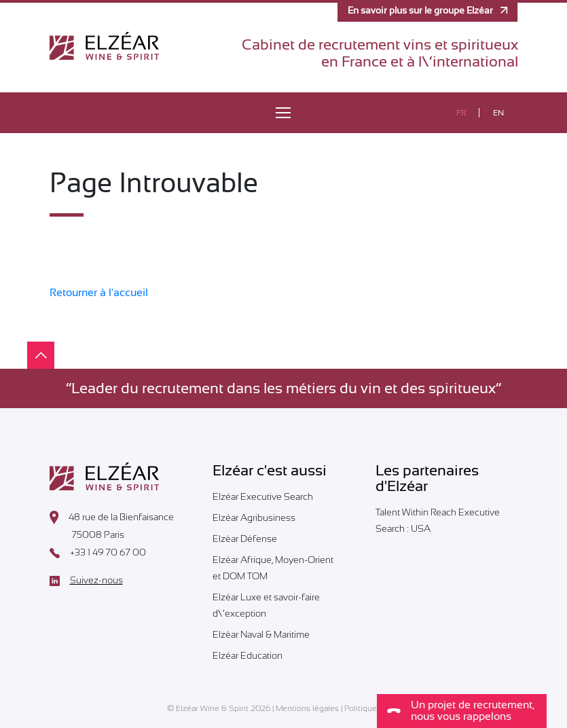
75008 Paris (87, 536)
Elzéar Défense (245, 539)
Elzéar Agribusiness (254, 517)
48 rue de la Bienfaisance (112, 517)
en (498, 113)
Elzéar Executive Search (263, 496)
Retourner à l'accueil (99, 293)
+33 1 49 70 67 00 (98, 553)
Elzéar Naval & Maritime (261, 634)
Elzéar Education (248, 655)
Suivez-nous (86, 581)
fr (461, 113)
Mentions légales (307, 708)
